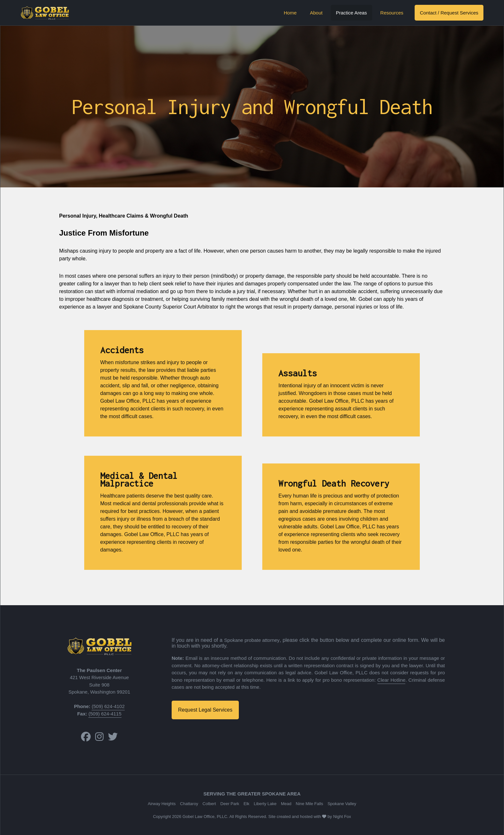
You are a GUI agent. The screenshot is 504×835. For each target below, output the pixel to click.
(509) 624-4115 (105, 714)
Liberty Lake (265, 804)
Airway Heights (162, 804)
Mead (286, 804)
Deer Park (230, 804)
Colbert (209, 804)
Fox (347, 817)
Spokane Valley (342, 804)
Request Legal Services (205, 710)
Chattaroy (189, 804)
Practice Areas (351, 13)
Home (290, 13)
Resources (392, 13)
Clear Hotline (392, 680)
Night (338, 817)
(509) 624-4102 (108, 706)
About (316, 13)
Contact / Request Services (449, 13)
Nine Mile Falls (309, 804)
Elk (247, 804)
